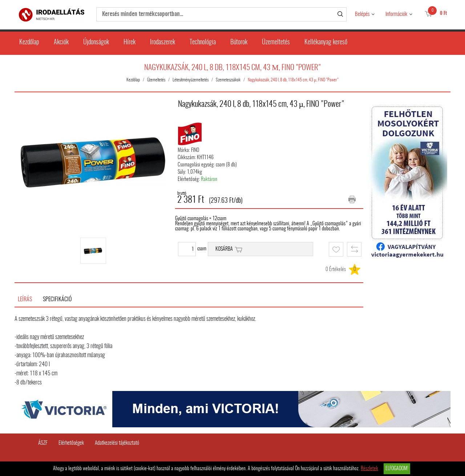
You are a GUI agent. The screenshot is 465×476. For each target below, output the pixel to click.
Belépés (362, 14)
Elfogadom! (397, 469)
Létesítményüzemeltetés (191, 80)
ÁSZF (43, 443)
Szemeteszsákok (228, 80)
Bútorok (239, 43)
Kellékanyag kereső (326, 43)
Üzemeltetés (276, 43)
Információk (396, 14)
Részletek (369, 469)
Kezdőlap (29, 43)
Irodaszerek (163, 43)
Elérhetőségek (71, 443)
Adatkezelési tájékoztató (117, 443)
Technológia (203, 43)
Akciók (61, 43)
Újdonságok (96, 43)
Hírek (130, 43)
